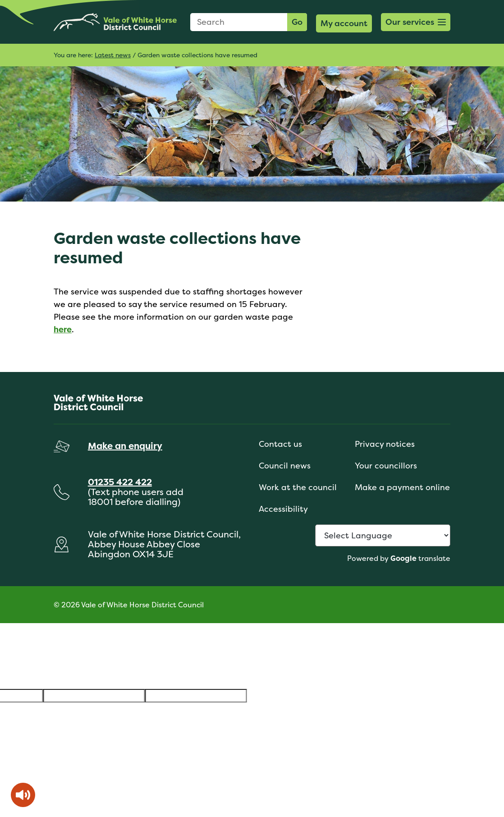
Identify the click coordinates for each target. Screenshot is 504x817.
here (63, 329)
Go (297, 22)
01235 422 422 (120, 482)
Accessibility (283, 509)
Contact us (280, 444)
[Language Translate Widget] (383, 535)
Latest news (113, 55)
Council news (285, 466)
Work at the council (298, 487)
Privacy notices (385, 444)
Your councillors (386, 466)
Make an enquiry (125, 446)
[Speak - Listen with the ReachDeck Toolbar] (23, 795)
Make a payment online (402, 487)
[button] (416, 22)
